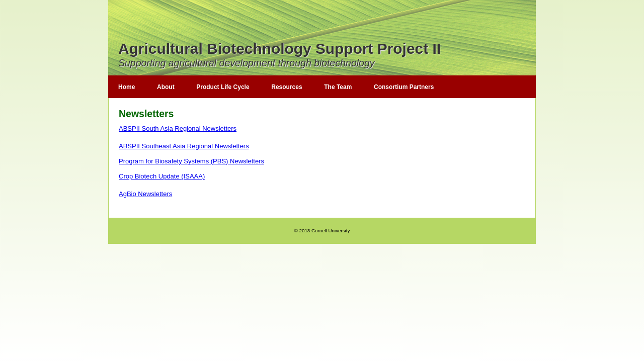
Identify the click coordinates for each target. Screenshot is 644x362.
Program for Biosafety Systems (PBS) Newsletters (191, 161)
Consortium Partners (404, 87)
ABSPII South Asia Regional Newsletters (178, 128)
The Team (338, 87)
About (166, 87)
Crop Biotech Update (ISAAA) (162, 176)
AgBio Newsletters (145, 194)
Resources (287, 87)
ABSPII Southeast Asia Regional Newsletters (184, 146)
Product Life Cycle (223, 87)
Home (127, 87)
